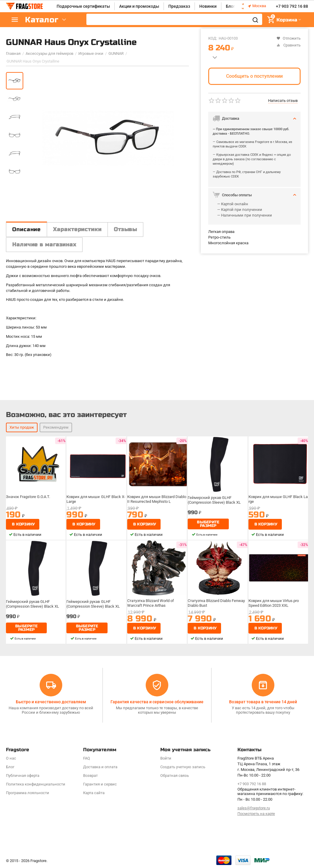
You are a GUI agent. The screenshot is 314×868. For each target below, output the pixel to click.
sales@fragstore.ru (254, 808)
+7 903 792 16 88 (292, 6)
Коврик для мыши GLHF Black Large (278, 499)
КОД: (213, 38)
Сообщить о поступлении (254, 76)
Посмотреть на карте (256, 814)
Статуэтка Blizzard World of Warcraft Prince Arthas (151, 603)
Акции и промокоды (139, 6)
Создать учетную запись (183, 767)
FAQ (87, 758)
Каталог (42, 20)
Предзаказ (179, 6)
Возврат (90, 776)
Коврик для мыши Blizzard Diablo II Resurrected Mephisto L (157, 499)
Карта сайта (94, 793)
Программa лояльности (28, 793)
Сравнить (289, 45)
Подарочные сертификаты (83, 6)
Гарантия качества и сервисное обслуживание (157, 702)
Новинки (208, 6)
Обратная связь (175, 776)
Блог (230, 6)
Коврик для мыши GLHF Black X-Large (96, 499)
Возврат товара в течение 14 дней (263, 702)
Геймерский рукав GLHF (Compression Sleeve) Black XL (214, 500)
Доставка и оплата (100, 767)
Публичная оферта (23, 776)
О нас (11, 758)
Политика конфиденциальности (36, 784)
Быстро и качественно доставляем (51, 702)
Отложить (289, 38)
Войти (166, 758)
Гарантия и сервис (100, 784)
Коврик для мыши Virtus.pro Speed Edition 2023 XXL (274, 603)
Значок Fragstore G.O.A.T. (28, 497)
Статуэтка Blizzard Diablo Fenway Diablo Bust (216, 603)
